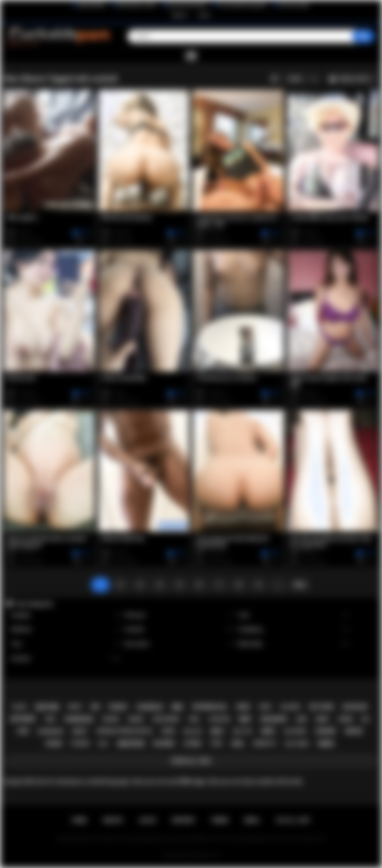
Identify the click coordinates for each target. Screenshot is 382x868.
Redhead (66, 629)
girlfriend (166, 719)
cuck (168, 731)
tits (216, 743)
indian (354, 731)
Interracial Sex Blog (187, 5)
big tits (243, 731)
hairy (265, 707)
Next (300, 585)
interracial (210, 707)
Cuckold (180, 629)
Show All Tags (191, 761)
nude (243, 707)
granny (326, 731)
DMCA (252, 820)
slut (80, 731)
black (19, 707)
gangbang (51, 731)
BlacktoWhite (92, 5)
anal (238, 743)
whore (111, 719)
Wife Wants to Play (137, 5)
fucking (80, 743)
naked (136, 719)
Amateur (66, 659)
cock (345, 719)
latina (192, 743)
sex (95, 707)
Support (183, 820)
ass (302, 719)
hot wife (321, 707)
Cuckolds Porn (200, 855)
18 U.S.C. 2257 (293, 820)
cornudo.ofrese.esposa (124, 731)
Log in (204, 15)
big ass (193, 731)
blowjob (355, 707)
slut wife (297, 744)
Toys (66, 644)
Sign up (179, 15)
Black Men (294, 644)
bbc (178, 707)
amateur (131, 744)
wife (268, 731)
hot (103, 744)
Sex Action (180, 644)
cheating (219, 719)
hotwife (23, 719)
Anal (294, 615)
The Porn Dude (294, 5)
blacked (290, 707)
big (366, 719)
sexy (322, 719)
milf (217, 731)
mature (47, 707)
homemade (79, 719)
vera (194, 719)
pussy (118, 707)
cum (23, 731)
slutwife (295, 731)
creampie (273, 719)
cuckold (150, 707)
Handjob (66, 615)
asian (54, 743)
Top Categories (34, 604)
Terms (220, 820)
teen (50, 719)
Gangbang (294, 629)
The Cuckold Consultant (242, 5)
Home (79, 820)
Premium (180, 615)
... (278, 585)
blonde (164, 743)
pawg (326, 744)
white (75, 707)
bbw (245, 719)
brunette (264, 743)
